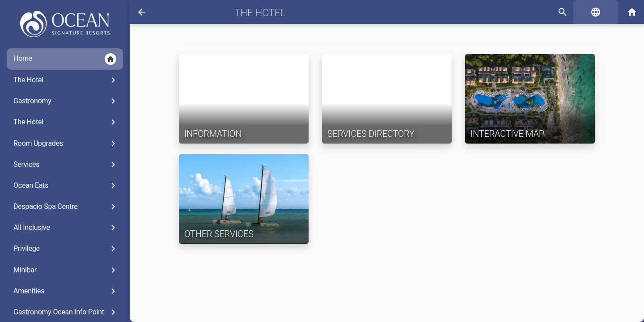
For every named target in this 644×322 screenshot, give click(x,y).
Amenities (66, 291)
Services (66, 165)
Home (65, 59)
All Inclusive (66, 228)
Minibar (66, 270)
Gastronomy (66, 101)
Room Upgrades (66, 144)
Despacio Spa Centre (66, 207)
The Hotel (66, 80)
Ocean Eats (66, 186)
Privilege (66, 249)
